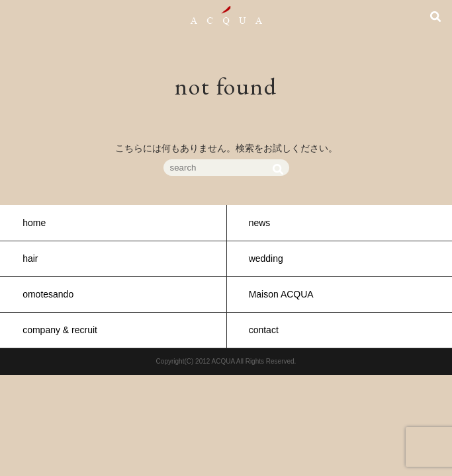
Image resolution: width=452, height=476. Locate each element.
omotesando (48, 294)
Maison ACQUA (281, 294)
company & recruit (60, 330)
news (260, 223)
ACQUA (226, 16)
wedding (266, 258)
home (34, 223)
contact (264, 330)
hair (30, 258)
